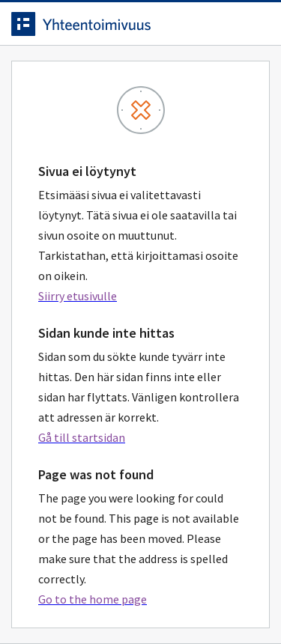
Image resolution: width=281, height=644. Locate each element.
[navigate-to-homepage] (140, 24)
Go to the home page (93, 599)
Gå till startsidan (82, 437)
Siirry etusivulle (78, 296)
